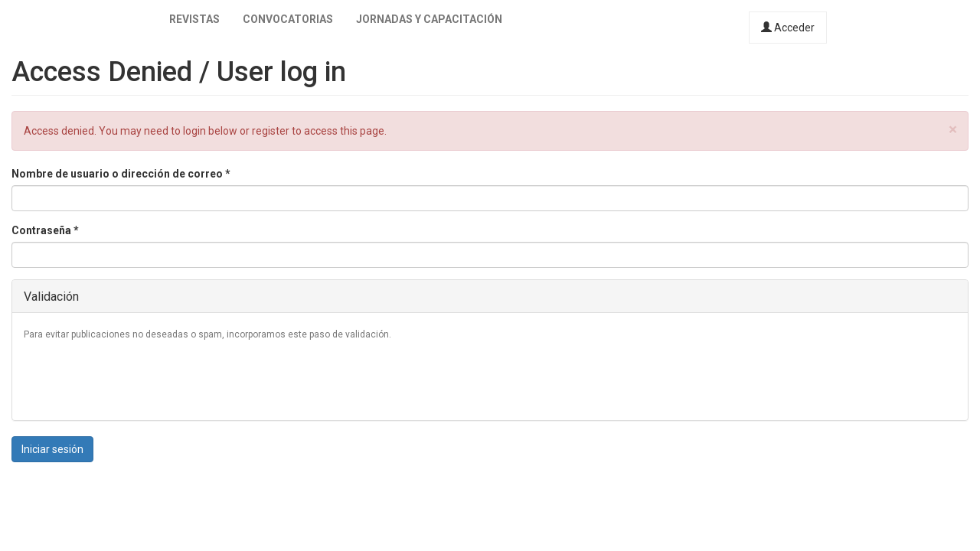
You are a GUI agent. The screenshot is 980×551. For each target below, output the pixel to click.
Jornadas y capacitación (429, 19)
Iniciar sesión (52, 449)
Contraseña (45, 230)
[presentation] (140, 379)
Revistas (194, 19)
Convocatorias (288, 19)
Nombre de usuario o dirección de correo (121, 174)
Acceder (788, 28)
